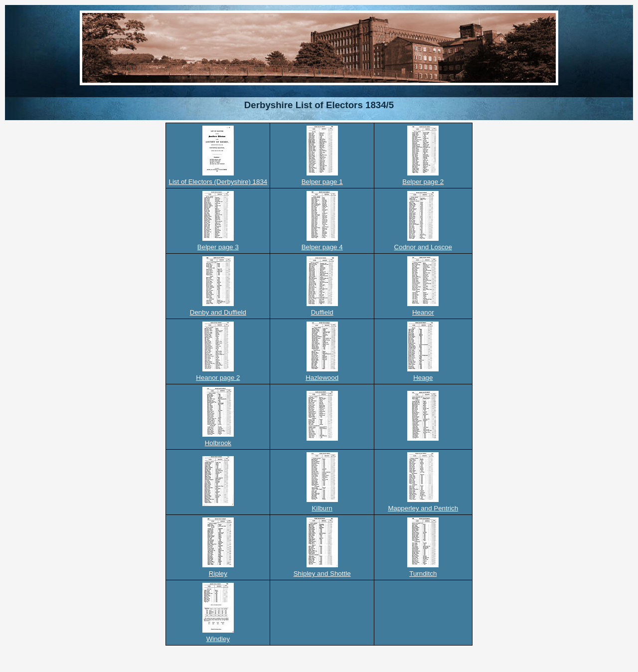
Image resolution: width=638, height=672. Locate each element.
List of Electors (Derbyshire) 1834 (218, 182)
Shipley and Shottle (322, 574)
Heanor (423, 312)
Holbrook (218, 443)
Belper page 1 (322, 182)
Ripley (218, 574)
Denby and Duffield (218, 312)
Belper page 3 (218, 247)
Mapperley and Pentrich (423, 508)
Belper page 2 (423, 182)
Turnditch (423, 574)
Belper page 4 (322, 247)
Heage (423, 378)
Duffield (322, 312)
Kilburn (322, 508)
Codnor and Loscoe (423, 247)
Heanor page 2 (218, 378)
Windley (218, 639)
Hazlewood (322, 378)
